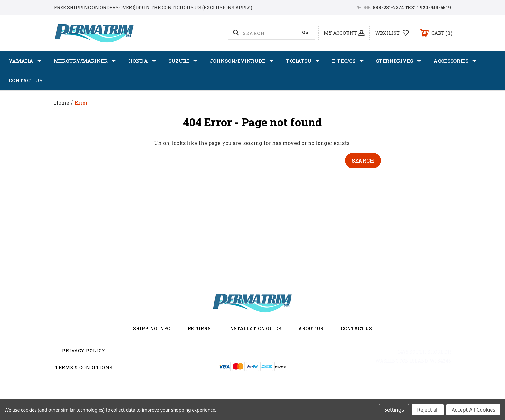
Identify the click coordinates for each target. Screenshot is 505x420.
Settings (394, 410)
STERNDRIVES (399, 61)
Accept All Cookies (473, 410)
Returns (199, 328)
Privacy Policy (84, 351)
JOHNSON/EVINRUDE (242, 61)
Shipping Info (152, 328)
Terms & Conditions (84, 367)
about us (311, 328)
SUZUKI (183, 61)
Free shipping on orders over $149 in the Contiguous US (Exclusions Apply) (153, 8)
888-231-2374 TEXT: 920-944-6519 (412, 8)
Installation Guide (254, 328)
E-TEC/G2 (348, 61)
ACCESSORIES (455, 61)
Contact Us (25, 80)
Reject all (428, 410)
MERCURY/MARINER (85, 61)
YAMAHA (25, 61)
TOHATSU (303, 61)
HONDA (142, 61)
